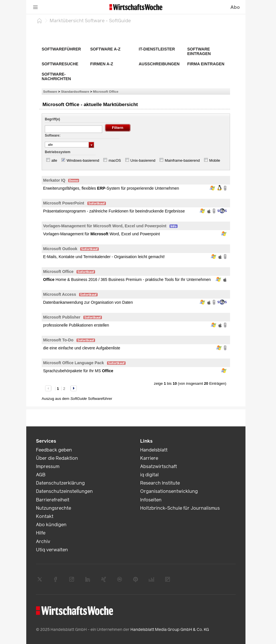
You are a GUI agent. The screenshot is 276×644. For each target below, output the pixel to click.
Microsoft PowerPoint (64, 203)
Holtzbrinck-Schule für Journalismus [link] (180, 508)
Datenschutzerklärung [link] (60, 483)
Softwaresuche (60, 64)
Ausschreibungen (159, 64)
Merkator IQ (54, 180)
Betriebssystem (58, 152)
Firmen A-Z (102, 64)
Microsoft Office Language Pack (73, 363)
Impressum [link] (48, 466)
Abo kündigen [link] (51, 525)
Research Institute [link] (160, 483)
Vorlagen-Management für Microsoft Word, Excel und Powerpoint (105, 226)
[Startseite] (39, 21)
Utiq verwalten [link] (52, 550)
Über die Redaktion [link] (57, 458)
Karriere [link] (149, 458)
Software (50, 91)
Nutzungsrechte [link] (54, 508)
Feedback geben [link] (54, 450)
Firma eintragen (206, 64)
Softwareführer (61, 49)
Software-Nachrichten (56, 76)
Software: (53, 135)
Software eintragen (199, 51)
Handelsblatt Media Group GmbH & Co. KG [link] (170, 630)
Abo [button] (235, 7)
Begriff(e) (52, 119)
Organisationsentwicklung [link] (169, 491)
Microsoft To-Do (58, 340)
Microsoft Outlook (60, 249)
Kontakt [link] (45, 516)
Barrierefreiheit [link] (53, 500)
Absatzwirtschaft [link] (159, 466)
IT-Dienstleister (157, 49)
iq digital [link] (149, 475)
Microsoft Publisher (62, 317)
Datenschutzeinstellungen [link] (64, 491)
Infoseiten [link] (151, 500)
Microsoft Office (106, 91)
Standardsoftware (75, 91)
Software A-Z (105, 49)
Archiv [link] (43, 541)
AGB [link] (41, 475)
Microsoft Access (60, 294)
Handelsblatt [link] (154, 450)
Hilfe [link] (41, 533)
